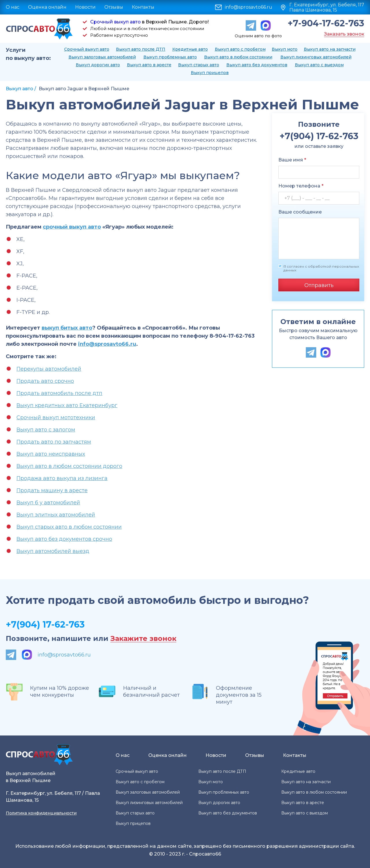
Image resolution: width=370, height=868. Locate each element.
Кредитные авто (190, 49)
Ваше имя (292, 160)
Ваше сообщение (300, 212)
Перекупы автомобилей (49, 369)
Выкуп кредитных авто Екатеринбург (67, 405)
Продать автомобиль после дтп (59, 393)
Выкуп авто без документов (257, 65)
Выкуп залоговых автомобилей (102, 57)
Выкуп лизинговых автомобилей (316, 57)
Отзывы (114, 7)
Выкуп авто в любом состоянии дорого (69, 466)
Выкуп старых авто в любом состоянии (69, 527)
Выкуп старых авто (199, 65)
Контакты (143, 7)
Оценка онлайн (47, 7)
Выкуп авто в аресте (149, 65)
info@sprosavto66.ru (249, 7)
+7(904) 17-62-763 (45, 625)
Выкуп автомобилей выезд (53, 551)
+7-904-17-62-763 (326, 23)
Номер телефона (301, 186)
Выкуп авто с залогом (46, 430)
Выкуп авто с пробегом (240, 49)
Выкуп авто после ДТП (141, 49)
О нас (13, 7)
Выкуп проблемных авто (170, 57)
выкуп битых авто (67, 328)
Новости (85, 7)
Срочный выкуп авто (115, 22)
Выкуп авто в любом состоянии (238, 57)
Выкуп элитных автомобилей (56, 515)
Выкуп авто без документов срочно (64, 539)
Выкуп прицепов (210, 73)
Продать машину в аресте (52, 490)
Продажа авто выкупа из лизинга (62, 478)
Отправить (319, 285)
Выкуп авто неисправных (51, 454)
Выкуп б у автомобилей (48, 503)
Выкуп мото (285, 49)
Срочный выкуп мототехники (56, 418)
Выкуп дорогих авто (98, 65)
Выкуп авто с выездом (319, 65)
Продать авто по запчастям (54, 442)
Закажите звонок (143, 639)
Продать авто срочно (45, 381)
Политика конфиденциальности (41, 813)
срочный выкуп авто (72, 227)
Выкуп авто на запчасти (330, 49)
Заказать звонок (344, 34)
